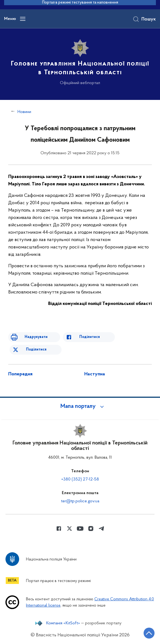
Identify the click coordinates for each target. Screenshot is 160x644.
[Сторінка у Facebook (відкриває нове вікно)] (59, 529)
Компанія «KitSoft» (63, 623)
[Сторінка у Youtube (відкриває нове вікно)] (80, 529)
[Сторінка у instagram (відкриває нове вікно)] (91, 529)
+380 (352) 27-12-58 (80, 479)
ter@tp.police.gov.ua (80, 501)
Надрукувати (36, 337)
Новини (24, 112)
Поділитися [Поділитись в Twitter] (36, 350)
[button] (80, 406)
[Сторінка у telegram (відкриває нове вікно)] (101, 529)
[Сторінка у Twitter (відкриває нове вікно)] (69, 529)
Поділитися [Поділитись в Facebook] (90, 337)
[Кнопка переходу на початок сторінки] (149, 633)
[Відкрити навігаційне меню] (23, 19)
